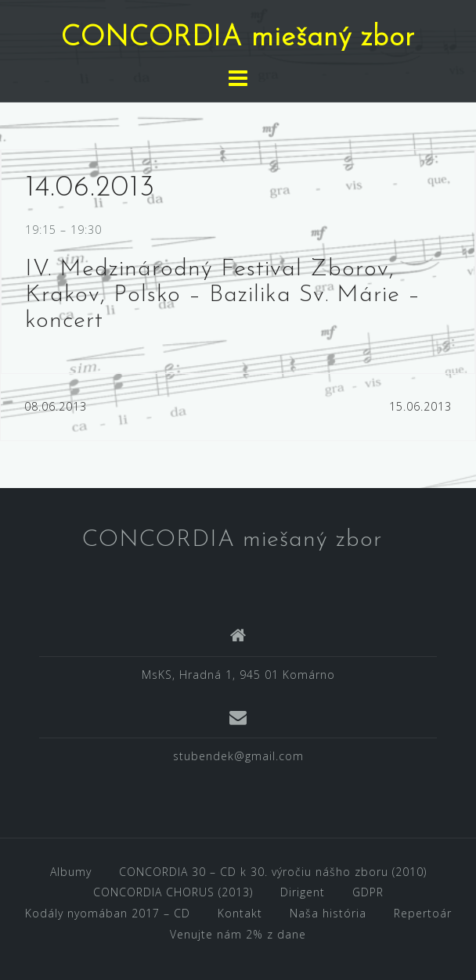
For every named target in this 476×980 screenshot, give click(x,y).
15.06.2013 (420, 406)
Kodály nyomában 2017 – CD (108, 913)
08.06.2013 (56, 406)
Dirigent (303, 892)
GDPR (368, 892)
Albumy (71, 872)
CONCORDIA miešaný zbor (238, 38)
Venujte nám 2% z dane (238, 934)
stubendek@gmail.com (238, 756)
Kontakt (240, 913)
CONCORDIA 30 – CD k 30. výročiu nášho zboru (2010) (273, 872)
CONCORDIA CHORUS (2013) (173, 892)
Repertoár (423, 913)
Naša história (328, 913)
